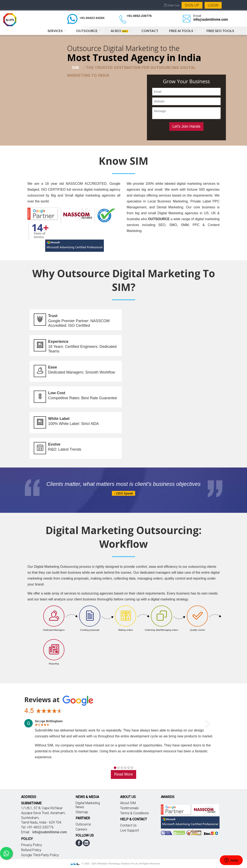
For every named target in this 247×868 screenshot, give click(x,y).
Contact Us (128, 825)
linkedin (86, 843)
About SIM (128, 803)
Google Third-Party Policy (40, 855)
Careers (81, 829)
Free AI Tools (181, 31)
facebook (79, 843)
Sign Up (192, 5)
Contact (150, 31)
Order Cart (172, 5)
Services (55, 31)
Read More (123, 774)
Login (213, 5)
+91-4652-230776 (139, 16)
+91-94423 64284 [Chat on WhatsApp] (92, 18)
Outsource (87, 31)
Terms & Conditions (134, 813)
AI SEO (119, 31)
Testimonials (129, 808)
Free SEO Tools (220, 31)
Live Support (130, 830)
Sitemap (82, 812)
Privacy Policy (32, 845)
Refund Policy (31, 850)
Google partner (176, 809)
